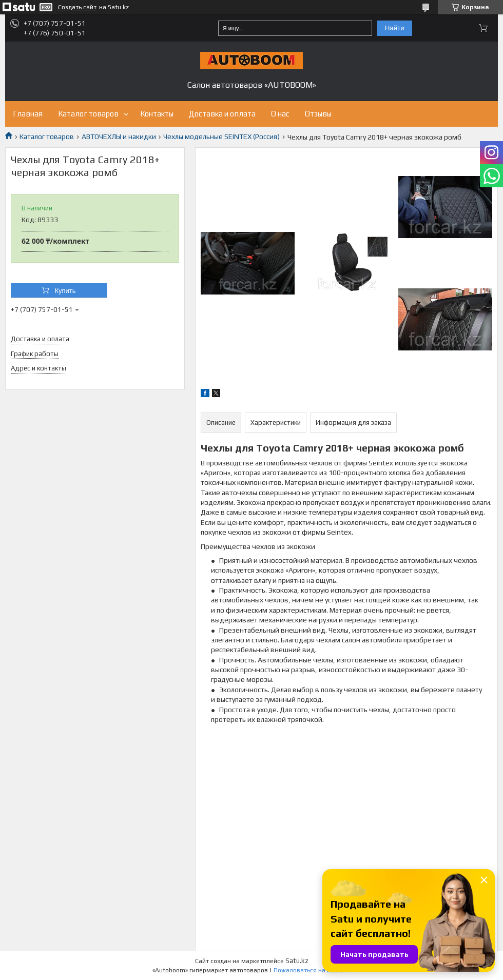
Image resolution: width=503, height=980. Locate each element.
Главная (28, 114)
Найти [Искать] (395, 28)
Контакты (157, 114)
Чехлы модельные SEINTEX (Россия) (221, 136)
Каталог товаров (88, 114)
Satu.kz (297, 961)
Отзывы (318, 114)
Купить (65, 291)
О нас (280, 114)
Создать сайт (77, 7)
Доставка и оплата (222, 114)
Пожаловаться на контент (312, 970)
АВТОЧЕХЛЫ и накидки (119, 136)
